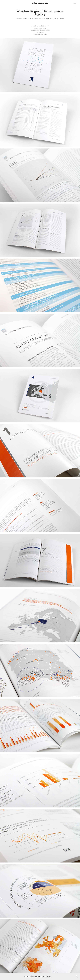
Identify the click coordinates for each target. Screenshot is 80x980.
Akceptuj (48, 976)
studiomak (46, 26)
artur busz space (40, 3)
